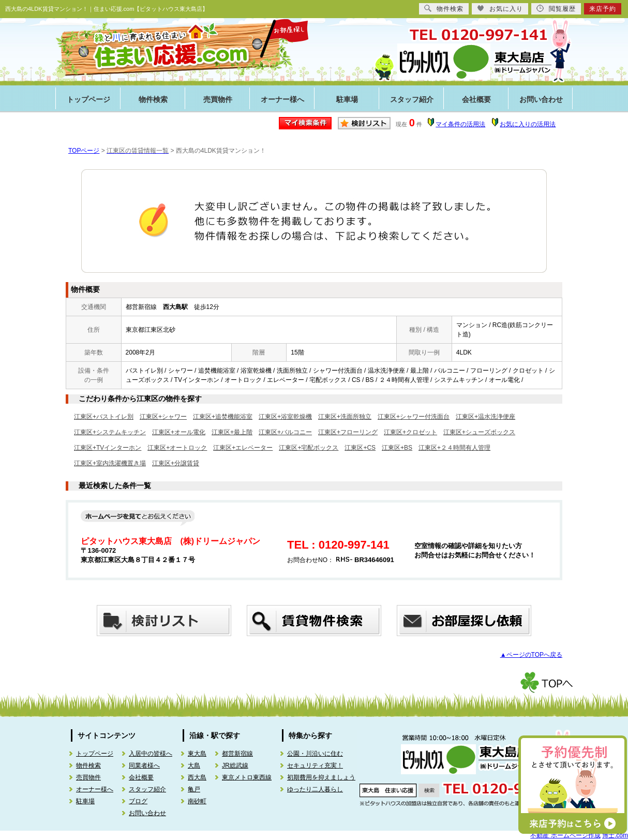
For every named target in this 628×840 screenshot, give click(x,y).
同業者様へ (144, 765)
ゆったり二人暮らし (315, 789)
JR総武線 (235, 765)
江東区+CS (360, 448)
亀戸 (194, 789)
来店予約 (603, 9)
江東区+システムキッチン (110, 432)
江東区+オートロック (177, 448)
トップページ (88, 100)
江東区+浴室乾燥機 (285, 417)
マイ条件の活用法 (460, 124)
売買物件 (218, 100)
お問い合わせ (541, 100)
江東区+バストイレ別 (104, 417)
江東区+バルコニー (285, 432)
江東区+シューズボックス (479, 432)
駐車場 (347, 100)
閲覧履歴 (556, 9)
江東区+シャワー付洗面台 (414, 417)
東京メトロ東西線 (247, 777)
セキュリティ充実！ (315, 765)
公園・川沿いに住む (315, 754)
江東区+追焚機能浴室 (223, 417)
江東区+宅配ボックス (309, 448)
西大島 (197, 777)
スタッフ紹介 (412, 100)
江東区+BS (397, 448)
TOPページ (84, 151)
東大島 (197, 754)
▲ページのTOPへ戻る (531, 655)
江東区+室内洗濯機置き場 (110, 463)
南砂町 (197, 801)
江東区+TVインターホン (108, 448)
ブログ (138, 801)
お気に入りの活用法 (528, 124)
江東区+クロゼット (410, 432)
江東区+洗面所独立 (345, 417)
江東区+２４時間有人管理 (454, 448)
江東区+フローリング (348, 432)
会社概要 (476, 100)
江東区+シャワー (163, 417)
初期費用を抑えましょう (321, 777)
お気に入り (500, 9)
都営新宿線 (237, 754)
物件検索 (153, 100)
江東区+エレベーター (243, 448)
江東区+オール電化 (179, 432)
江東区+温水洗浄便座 (485, 417)
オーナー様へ (282, 100)
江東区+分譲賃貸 (176, 463)
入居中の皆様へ (151, 754)
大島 (194, 765)
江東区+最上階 (232, 432)
